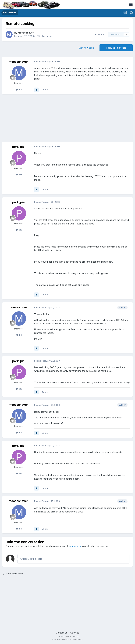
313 (19, 174)
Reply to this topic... (32, 559)
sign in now (75, 546)
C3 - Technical (44, 36)
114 (19, 89)
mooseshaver (26, 33)
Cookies (75, 633)
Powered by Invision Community (67, 639)
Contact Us (62, 633)
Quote (45, 90)
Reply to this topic (116, 48)
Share (99, 34)
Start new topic (86, 48)
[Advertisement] (40, 120)
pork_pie (18, 147)
